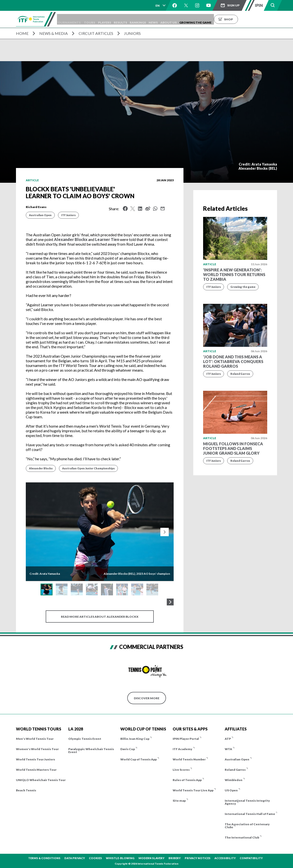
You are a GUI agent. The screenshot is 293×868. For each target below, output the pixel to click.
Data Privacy (75, 858)
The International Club (242, 837)
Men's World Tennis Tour (35, 739)
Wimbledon (234, 780)
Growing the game (243, 287)
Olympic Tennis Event (85, 739)
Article (32, 180)
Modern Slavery (152, 858)
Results (133, 19)
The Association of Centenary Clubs (247, 826)
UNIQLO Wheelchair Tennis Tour (41, 780)
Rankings (153, 19)
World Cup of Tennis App (139, 759)
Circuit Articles (96, 33)
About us (188, 19)
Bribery (175, 858)
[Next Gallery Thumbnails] (170, 602)
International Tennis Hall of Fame (250, 814)
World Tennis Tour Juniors (35, 759)
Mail (163, 209)
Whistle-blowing (120, 858)
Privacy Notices (198, 858)
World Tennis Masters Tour (36, 770)
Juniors (132, 33)
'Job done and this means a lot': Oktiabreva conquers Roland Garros (233, 361)
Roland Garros (240, 374)
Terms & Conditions (44, 858)
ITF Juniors (68, 215)
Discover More (147, 698)
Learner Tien (107, 239)
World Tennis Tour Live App (193, 790)
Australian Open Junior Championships (88, 468)
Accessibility (225, 858)
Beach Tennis (26, 790)
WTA (228, 749)
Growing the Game (217, 19)
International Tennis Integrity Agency (247, 802)
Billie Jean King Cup (135, 739)
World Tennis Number (189, 759)
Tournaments (75, 19)
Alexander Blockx (71, 239)
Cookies (95, 858)
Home (22, 33)
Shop (250, 19)
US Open (231, 790)
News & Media (54, 33)
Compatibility (251, 858)
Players (115, 19)
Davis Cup (128, 749)
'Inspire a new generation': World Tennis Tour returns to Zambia (234, 274)
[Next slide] (165, 532)
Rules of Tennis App (187, 780)
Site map (179, 801)
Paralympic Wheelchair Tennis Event (91, 750)
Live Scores (181, 770)
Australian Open (40, 215)
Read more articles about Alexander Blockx (100, 617)
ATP (228, 739)
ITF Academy (182, 749)
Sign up (233, 5)
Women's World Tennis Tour (37, 749)
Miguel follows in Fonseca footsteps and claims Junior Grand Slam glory (233, 448)
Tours (98, 19)
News (170, 19)
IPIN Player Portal (186, 739)
